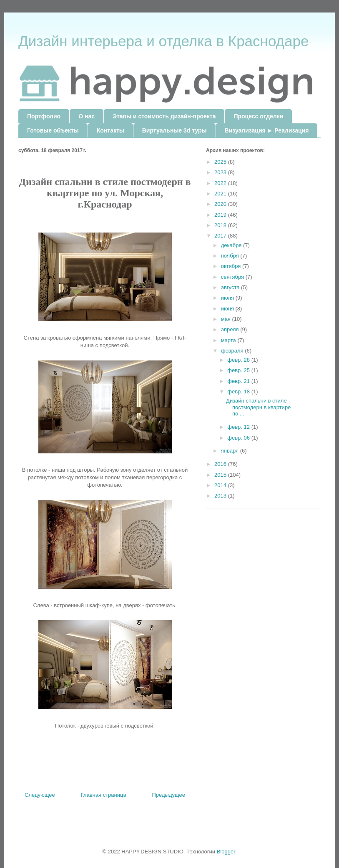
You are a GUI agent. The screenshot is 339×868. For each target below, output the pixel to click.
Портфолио (44, 116)
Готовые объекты (53, 130)
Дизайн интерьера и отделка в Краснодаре (163, 41)
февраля (233, 351)
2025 (221, 162)
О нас (87, 116)
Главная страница (104, 795)
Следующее (40, 795)
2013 (221, 496)
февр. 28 (239, 360)
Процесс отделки (258, 116)
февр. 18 (239, 391)
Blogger (226, 852)
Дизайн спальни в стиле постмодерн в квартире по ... (258, 407)
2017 (221, 236)
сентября (233, 277)
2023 (221, 172)
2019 (221, 215)
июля (228, 298)
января (231, 451)
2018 (221, 225)
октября (232, 266)
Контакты (110, 130)
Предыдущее (168, 795)
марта (229, 340)
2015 (221, 475)
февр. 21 (239, 381)
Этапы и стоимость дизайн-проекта (164, 116)
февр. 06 (239, 438)
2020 (221, 204)
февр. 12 (239, 427)
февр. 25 (239, 370)
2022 (221, 183)
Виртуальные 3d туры (175, 130)
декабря (232, 245)
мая (227, 319)
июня (228, 309)
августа (231, 287)
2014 (221, 485)
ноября (231, 256)
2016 (221, 464)
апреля (231, 329)
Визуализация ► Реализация (267, 130)
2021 (221, 194)
